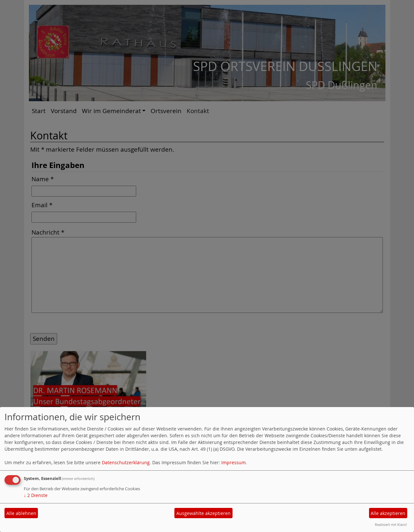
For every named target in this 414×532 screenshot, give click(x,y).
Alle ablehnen (21, 513)
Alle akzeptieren (388, 513)
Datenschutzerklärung (126, 462)
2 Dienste (36, 495)
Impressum (233, 462)
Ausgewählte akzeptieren (203, 513)
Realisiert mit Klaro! (391, 524)
